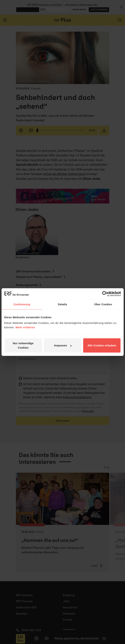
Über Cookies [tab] (103, 304)
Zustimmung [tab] (22, 304)
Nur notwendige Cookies (23, 345)
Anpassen (63, 345)
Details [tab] (63, 304)
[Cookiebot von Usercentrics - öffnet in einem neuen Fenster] (105, 294)
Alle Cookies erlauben (102, 345)
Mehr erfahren (25, 327)
